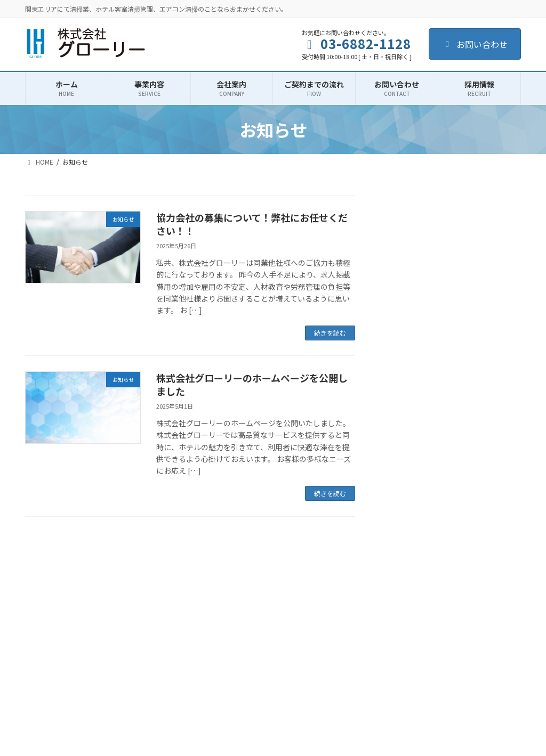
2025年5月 (408, 430)
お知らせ (405, 379)
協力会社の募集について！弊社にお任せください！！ (252, 224)
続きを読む (330, 333)
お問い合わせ (475, 44)
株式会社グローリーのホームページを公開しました (252, 384)
